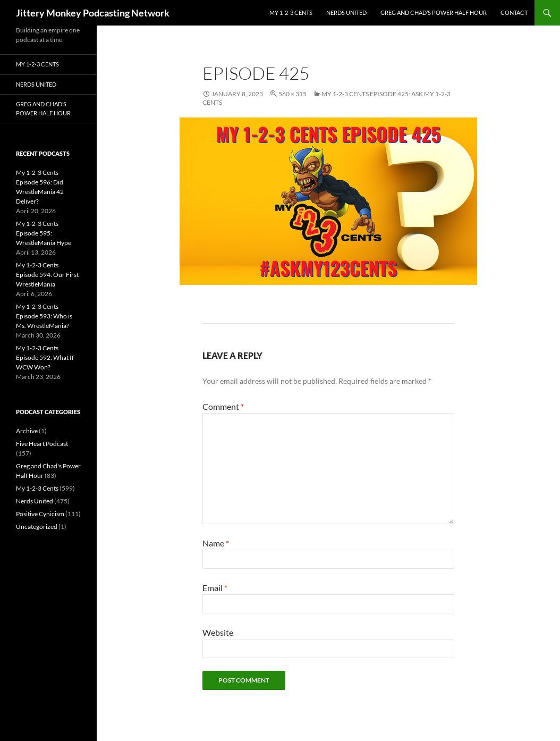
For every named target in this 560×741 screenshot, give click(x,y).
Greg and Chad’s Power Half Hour (434, 12)
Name (216, 543)
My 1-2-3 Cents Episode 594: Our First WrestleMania (47, 275)
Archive (27, 431)
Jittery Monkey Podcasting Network (93, 13)
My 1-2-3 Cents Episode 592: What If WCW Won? (45, 357)
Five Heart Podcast (42, 444)
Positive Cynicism (40, 514)
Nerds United (346, 12)
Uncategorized (37, 527)
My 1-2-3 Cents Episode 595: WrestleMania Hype (44, 233)
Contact (514, 12)
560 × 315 (292, 94)
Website (218, 632)
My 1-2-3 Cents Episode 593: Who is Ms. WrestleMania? (44, 316)
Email (215, 588)
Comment (223, 406)
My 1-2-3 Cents (291, 12)
